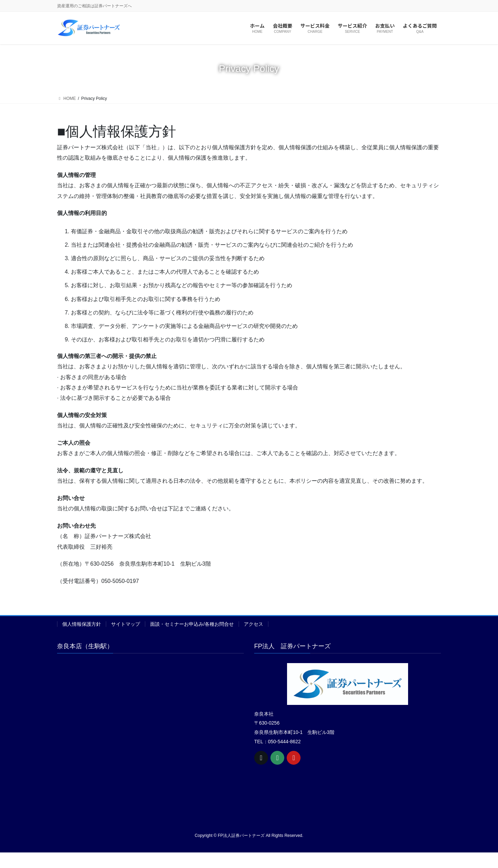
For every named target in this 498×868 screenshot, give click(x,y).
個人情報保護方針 (82, 624)
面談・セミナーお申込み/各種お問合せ (192, 624)
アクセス (253, 624)
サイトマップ (126, 624)
